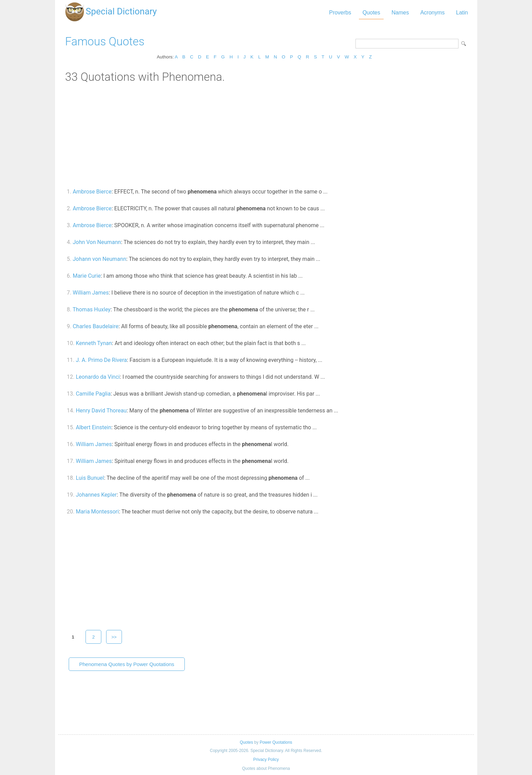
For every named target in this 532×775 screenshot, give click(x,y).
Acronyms (433, 13)
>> (114, 637)
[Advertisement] (266, 135)
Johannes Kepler (96, 495)
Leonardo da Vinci (98, 377)
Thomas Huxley (91, 309)
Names (400, 13)
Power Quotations (276, 742)
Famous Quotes (105, 41)
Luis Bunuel (90, 478)
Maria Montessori (97, 512)
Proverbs (340, 13)
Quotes (371, 13)
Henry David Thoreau (101, 411)
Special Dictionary (121, 11)
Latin (462, 13)
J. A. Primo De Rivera (101, 360)
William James (91, 293)
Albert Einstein (94, 427)
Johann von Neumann (100, 259)
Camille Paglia (93, 394)
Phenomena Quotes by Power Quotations (127, 664)
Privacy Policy (266, 760)
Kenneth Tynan (94, 343)
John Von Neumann (97, 242)
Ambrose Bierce (92, 192)
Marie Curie (87, 276)
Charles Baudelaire (96, 326)
